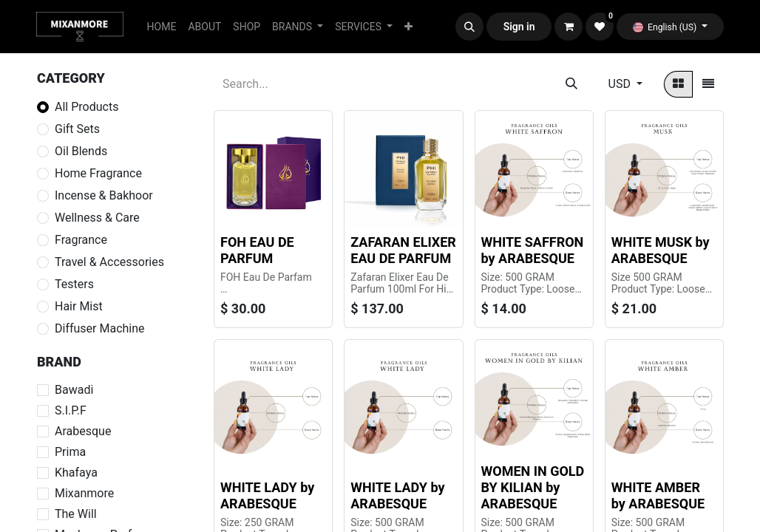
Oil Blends (81, 151)
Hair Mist (79, 306)
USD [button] (621, 84)
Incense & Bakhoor (104, 195)
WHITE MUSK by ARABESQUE (661, 250)
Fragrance (81, 240)
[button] (469, 27)
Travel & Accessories (109, 262)
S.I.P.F (71, 410)
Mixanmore (84, 493)
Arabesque (83, 431)
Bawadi (74, 390)
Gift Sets (77, 129)
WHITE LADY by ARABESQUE (267, 495)
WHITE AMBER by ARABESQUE (658, 495)
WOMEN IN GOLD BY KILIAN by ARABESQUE (533, 487)
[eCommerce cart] (569, 27)
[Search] (571, 84)
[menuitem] (162, 27)
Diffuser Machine (100, 328)
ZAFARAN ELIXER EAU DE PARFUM (403, 250)
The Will (76, 514)
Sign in (519, 27)
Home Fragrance (98, 173)
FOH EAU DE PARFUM (257, 250)
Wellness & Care (97, 218)
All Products (86, 107)
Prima (70, 452)
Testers (74, 284)
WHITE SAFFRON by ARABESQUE (533, 250)
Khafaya (76, 473)
